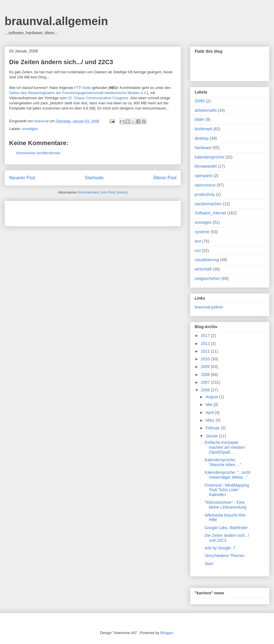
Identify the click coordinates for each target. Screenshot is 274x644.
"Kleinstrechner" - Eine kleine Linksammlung (225, 505)
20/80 (200, 101)
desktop (202, 138)
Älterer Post (165, 178)
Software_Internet (210, 213)
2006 (206, 390)
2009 (206, 367)
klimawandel (206, 166)
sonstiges (30, 129)
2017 (206, 336)
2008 (206, 375)
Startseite (94, 178)
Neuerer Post (22, 178)
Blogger (167, 633)
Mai (209, 405)
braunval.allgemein (56, 21)
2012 (206, 344)
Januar (212, 436)
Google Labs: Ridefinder (226, 528)
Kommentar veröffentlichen (38, 153)
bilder (200, 119)
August (212, 397)
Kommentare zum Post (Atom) (103, 192)
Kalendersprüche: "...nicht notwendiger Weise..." (227, 475)
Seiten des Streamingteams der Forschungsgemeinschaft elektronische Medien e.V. (78, 93)
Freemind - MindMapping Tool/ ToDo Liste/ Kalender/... (227, 490)
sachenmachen (208, 204)
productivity (205, 194)
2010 (206, 359)
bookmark (203, 129)
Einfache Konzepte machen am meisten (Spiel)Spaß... (225, 447)
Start (209, 564)
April (210, 413)
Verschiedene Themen (225, 556)
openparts (204, 176)
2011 (206, 351)
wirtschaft (203, 269)
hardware (203, 148)
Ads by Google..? (220, 548)
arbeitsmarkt (206, 110)
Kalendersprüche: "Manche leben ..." (223, 462)
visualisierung (207, 260)
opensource (205, 185)
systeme (202, 232)
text (198, 241)
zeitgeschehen (207, 279)
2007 (206, 382)
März (210, 420)
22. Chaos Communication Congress (98, 98)
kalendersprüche (209, 157)
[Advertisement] (76, 212)
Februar (213, 428)
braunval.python (209, 307)
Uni (198, 251)
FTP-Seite (83, 88)
